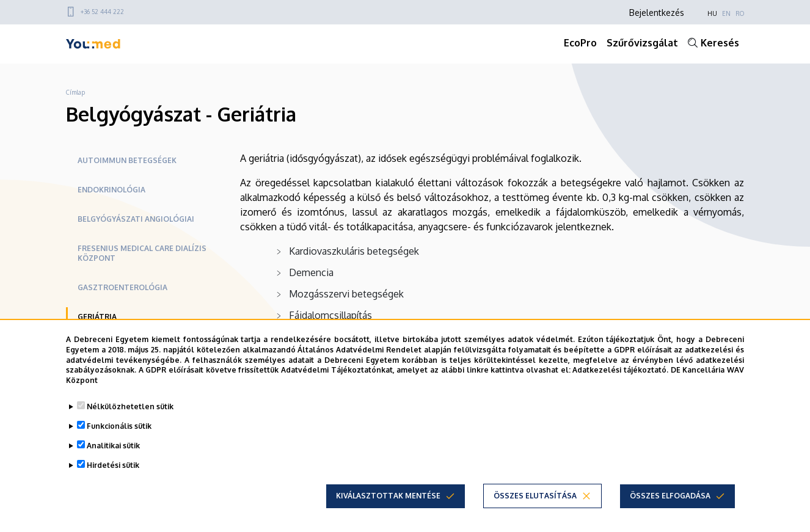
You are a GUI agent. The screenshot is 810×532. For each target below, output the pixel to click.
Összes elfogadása (670, 496)
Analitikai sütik (113, 446)
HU (712, 13)
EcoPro (580, 43)
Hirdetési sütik (113, 465)
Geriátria (97, 317)
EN (726, 13)
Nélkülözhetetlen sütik (130, 406)
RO (740, 13)
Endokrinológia (111, 190)
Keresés (720, 43)
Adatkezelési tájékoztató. (620, 370)
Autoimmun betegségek (127, 160)
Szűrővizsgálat (642, 43)
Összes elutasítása (535, 496)
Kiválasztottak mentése (388, 496)
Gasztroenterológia (122, 287)
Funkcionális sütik (119, 426)
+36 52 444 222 (102, 12)
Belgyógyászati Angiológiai (136, 219)
